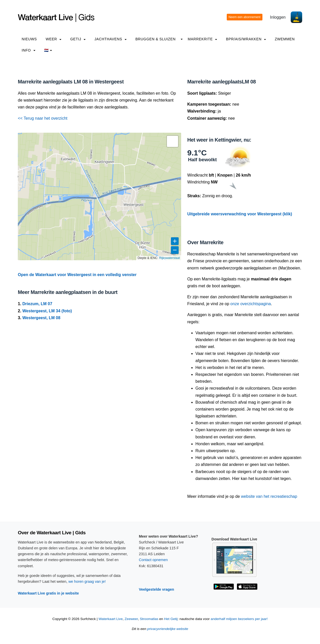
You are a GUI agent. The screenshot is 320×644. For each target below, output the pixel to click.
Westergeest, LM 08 (41, 318)
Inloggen (278, 17)
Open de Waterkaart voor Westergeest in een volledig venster (77, 275)
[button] (172, 141)
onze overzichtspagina (251, 304)
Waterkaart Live (111, 619)
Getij (78, 39)
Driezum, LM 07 (37, 304)
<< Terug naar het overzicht (43, 118)
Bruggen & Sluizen (155, 39)
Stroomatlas (149, 619)
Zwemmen (285, 39)
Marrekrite (203, 39)
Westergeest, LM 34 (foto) (47, 311)
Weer (54, 39)
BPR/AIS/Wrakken (246, 39)
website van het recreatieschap (269, 496)
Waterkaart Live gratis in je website (48, 593)
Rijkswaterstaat (170, 258)
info (29, 50)
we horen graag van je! (87, 581)
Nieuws (29, 39)
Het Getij (171, 619)
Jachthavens (111, 39)
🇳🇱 (48, 50)
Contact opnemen (153, 560)
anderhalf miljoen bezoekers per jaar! (239, 619)
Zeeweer (131, 619)
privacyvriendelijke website (168, 629)
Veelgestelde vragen (156, 589)
